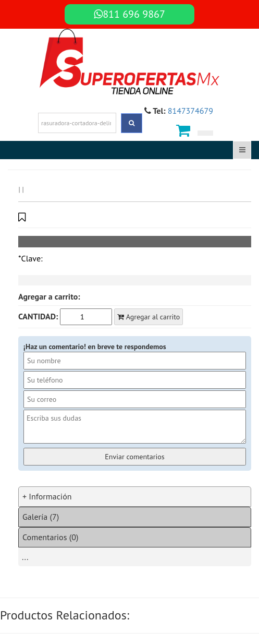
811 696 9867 (129, 14)
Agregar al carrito (149, 317)
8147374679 (190, 111)
